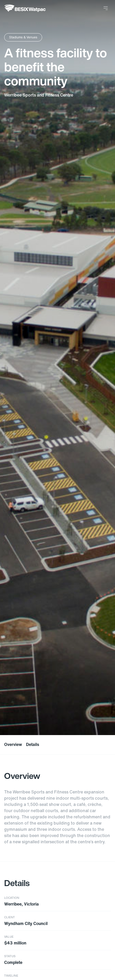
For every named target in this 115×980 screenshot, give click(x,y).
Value (9, 937)
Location (12, 898)
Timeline (11, 976)
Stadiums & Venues (23, 37)
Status (10, 956)
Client (9, 917)
